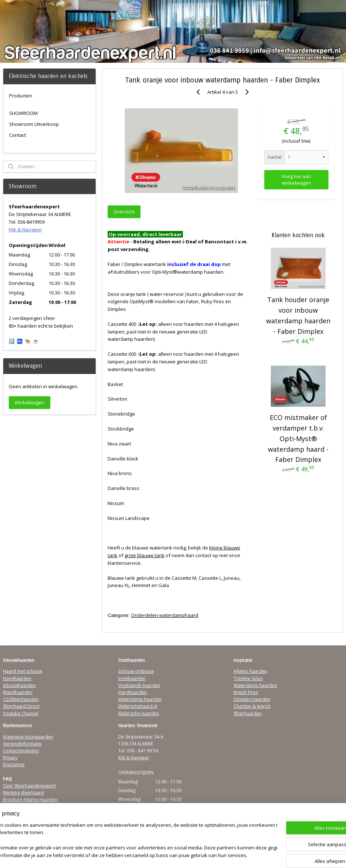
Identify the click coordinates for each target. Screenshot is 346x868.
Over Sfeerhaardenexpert (29, 786)
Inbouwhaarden (19, 685)
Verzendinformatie (22, 744)
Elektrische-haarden (139, 713)
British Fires (246, 692)
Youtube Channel (21, 713)
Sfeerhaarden (248, 713)
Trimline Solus (248, 678)
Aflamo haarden (250, 671)
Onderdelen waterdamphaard (165, 615)
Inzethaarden (132, 678)
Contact (18, 135)
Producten (21, 96)
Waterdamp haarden (140, 699)
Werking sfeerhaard (23, 793)
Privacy (10, 758)
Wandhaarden (18, 692)
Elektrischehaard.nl (138, 706)
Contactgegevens (21, 751)
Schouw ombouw (136, 671)
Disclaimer (14, 765)
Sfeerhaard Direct (21, 706)
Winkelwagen (30, 402)
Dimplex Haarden (252, 699)
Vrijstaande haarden (139, 685)
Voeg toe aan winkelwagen (296, 180)
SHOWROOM (23, 113)
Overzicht (124, 212)
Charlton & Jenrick (252, 706)
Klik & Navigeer (25, 229)
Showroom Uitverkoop (34, 124)
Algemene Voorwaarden (28, 737)
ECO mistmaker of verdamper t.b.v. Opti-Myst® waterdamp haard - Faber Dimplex (298, 439)
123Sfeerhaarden (21, 699)
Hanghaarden (17, 678)
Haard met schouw (22, 671)
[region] (125, 841)
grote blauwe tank (145, 555)
